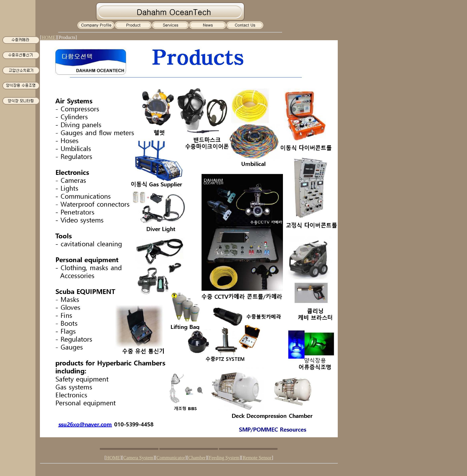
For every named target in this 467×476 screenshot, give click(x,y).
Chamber (197, 458)
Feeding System (224, 458)
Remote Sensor (257, 458)
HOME (48, 37)
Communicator (171, 458)
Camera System (138, 458)
